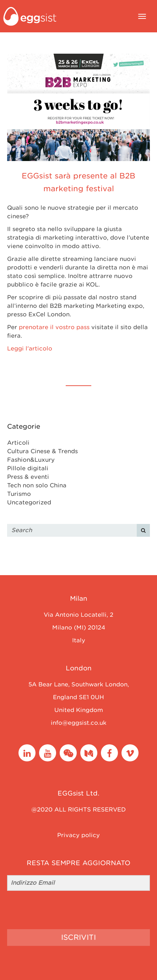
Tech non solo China (37, 485)
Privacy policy (78, 835)
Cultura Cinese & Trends (42, 451)
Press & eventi (28, 477)
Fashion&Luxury (31, 460)
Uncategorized (29, 502)
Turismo (19, 494)
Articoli (18, 443)
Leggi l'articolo (30, 349)
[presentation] (51, 910)
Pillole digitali (28, 468)
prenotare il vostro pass (54, 327)
